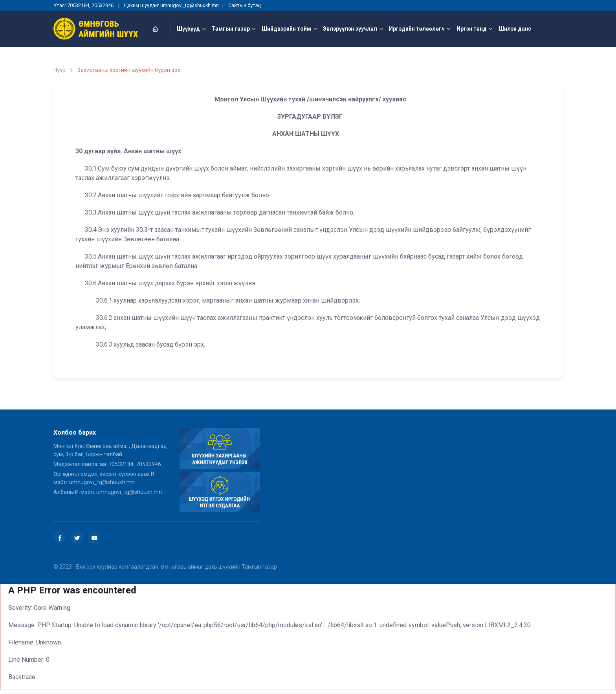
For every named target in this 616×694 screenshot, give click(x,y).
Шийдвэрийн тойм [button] (286, 29)
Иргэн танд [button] (472, 29)
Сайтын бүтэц (245, 5)
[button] (160, 29)
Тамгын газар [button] (231, 29)
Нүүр (60, 70)
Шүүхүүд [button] (188, 29)
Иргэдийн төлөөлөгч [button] (417, 29)
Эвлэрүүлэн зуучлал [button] (350, 29)
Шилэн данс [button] (515, 29)
